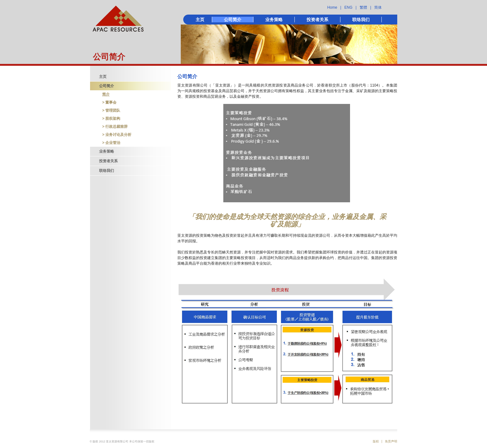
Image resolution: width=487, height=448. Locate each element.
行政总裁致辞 (116, 127)
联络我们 (361, 20)
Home (332, 7)
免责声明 (391, 441)
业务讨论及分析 (118, 135)
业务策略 (274, 20)
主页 (200, 20)
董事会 (111, 102)
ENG (348, 7)
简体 (378, 7)
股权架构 (113, 119)
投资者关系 (317, 20)
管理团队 (113, 110)
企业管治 (113, 143)
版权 (376, 441)
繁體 (363, 7)
